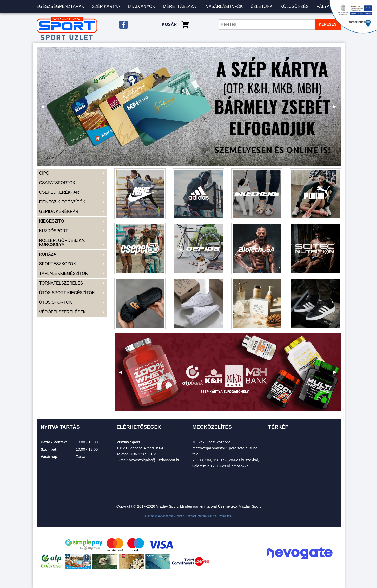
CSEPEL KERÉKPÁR (59, 192)
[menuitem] (61, 7)
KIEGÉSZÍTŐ (52, 221)
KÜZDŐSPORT (54, 231)
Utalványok (141, 6)
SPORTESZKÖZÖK (58, 264)
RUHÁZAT (49, 254)
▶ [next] (337, 109)
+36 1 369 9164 (144, 454)
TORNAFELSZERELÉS (61, 283)
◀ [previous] (44, 109)
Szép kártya (106, 6)
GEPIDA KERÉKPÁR (59, 212)
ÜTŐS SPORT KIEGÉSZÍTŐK (67, 293)
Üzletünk (262, 6)
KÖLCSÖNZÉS (295, 6)
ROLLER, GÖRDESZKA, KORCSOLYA (62, 243)
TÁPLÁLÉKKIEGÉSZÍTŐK (64, 273)
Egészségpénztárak (60, 6)
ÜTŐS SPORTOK (56, 302)
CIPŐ (44, 173)
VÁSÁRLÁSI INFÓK (224, 6)
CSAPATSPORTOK (57, 183)
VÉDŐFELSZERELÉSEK (63, 312)
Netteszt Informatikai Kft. (201, 516)
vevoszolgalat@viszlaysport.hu (155, 460)
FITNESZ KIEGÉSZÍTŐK (62, 202)
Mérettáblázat (181, 6)
